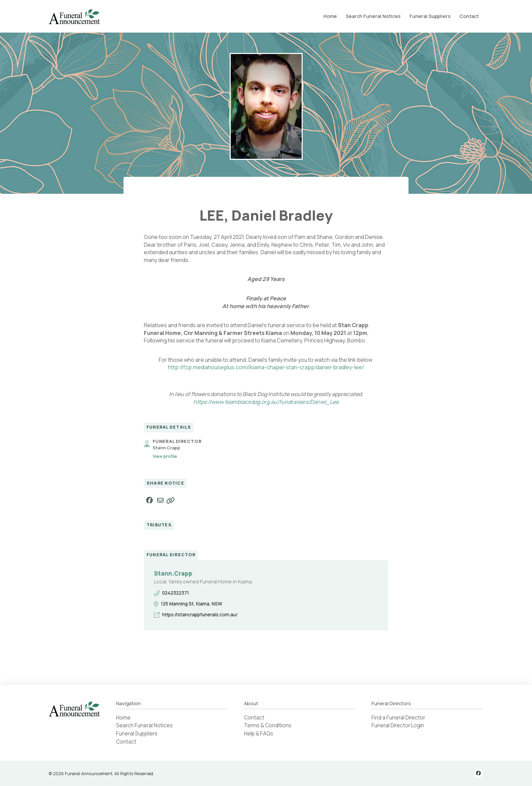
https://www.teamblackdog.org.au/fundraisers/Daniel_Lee (266, 402)
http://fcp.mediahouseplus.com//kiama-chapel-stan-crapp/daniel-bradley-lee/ (266, 367)
